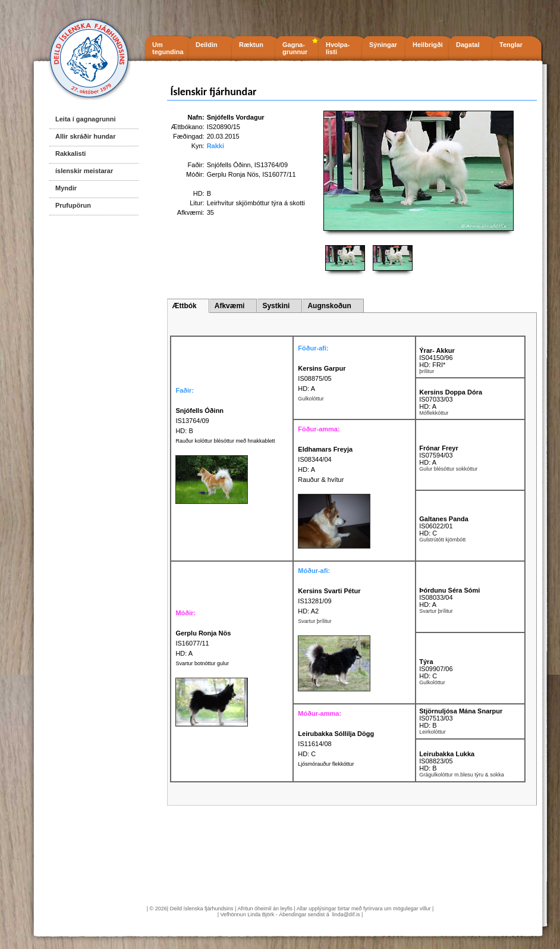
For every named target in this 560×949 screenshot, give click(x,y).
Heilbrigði (428, 45)
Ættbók (184, 306)
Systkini (276, 306)
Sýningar (383, 45)
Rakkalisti (70, 154)
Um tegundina (168, 48)
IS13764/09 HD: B (199, 421)
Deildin (207, 45)
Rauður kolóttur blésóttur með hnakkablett (225, 441)
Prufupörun (73, 205)
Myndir (66, 188)
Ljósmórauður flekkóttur (326, 764)
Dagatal (468, 45)
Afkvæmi (230, 306)
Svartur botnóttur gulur (202, 663)
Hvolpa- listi (338, 48)
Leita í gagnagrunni (85, 119)
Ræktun (251, 45)
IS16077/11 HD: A (203, 643)
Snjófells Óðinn (229, 165)
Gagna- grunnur (295, 48)
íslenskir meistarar (84, 171)
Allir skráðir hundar (85, 136)
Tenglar (511, 45)
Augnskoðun (329, 306)
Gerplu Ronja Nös (233, 174)
